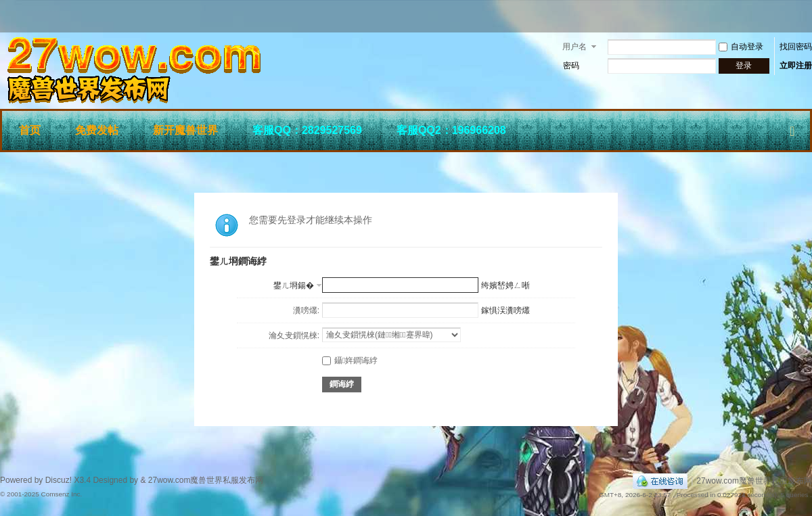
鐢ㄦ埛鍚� (294, 285)
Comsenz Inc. (61, 494)
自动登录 (741, 47)
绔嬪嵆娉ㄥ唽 (505, 285)
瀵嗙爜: (306, 310)
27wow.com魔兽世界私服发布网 (754, 481)
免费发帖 (97, 130)
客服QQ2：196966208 (451, 130)
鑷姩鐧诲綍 (350, 360)
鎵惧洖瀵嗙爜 (505, 310)
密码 (571, 66)
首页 (30, 130)
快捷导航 (792, 128)
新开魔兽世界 (185, 130)
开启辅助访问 (809, 16)
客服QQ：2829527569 (307, 130)
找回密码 (796, 47)
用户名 (574, 47)
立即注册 (796, 66)
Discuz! (59, 480)
